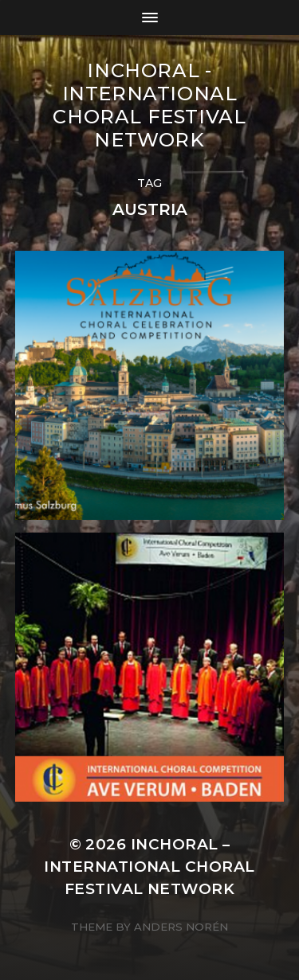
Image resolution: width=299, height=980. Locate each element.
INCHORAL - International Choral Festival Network (149, 105)
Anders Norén (181, 927)
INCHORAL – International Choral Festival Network (149, 867)
